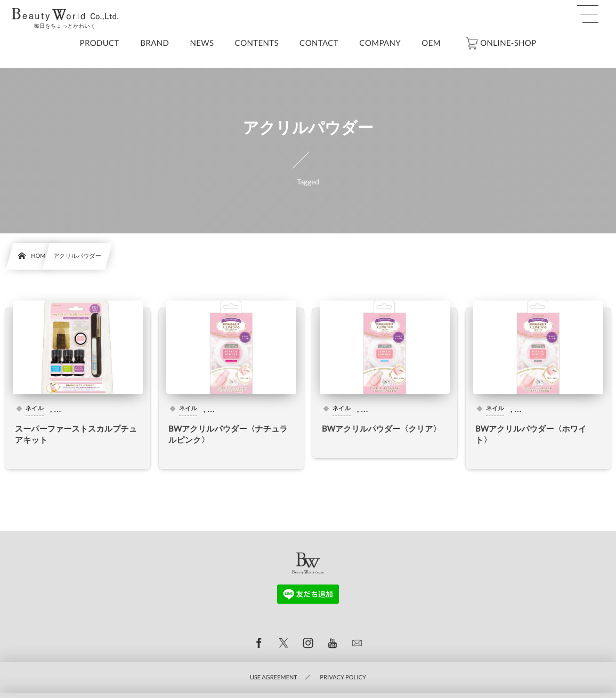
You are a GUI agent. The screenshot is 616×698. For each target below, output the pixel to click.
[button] (588, 14)
